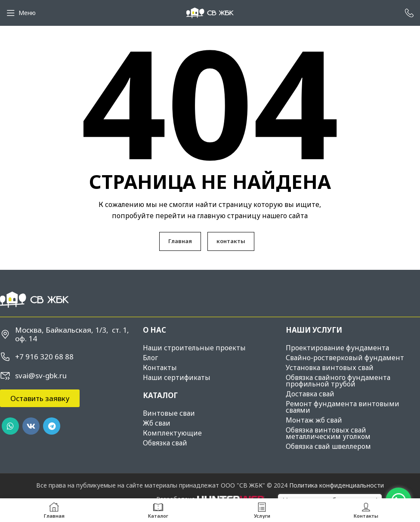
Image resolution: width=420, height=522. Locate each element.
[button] (40, 398)
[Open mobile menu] (21, 13)
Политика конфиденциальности (337, 485)
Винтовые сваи (169, 413)
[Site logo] (210, 12)
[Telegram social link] (52, 426)
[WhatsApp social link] (10, 426)
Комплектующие (172, 433)
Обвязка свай (165, 443)
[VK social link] (31, 426)
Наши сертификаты (177, 377)
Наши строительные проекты (194, 348)
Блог (150, 358)
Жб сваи (157, 423)
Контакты (160, 368)
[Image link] (34, 299)
